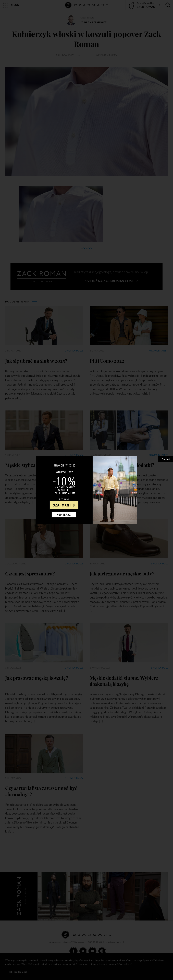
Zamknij (166, 459)
